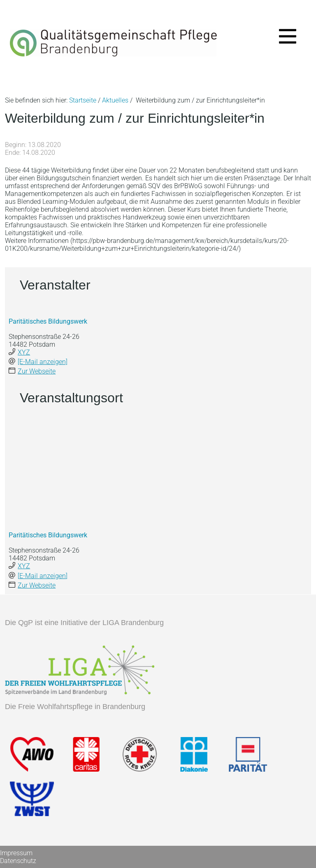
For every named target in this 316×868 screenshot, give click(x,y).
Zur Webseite (37, 371)
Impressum (16, 853)
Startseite (83, 100)
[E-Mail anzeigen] (43, 362)
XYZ (24, 352)
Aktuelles (115, 100)
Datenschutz (18, 861)
